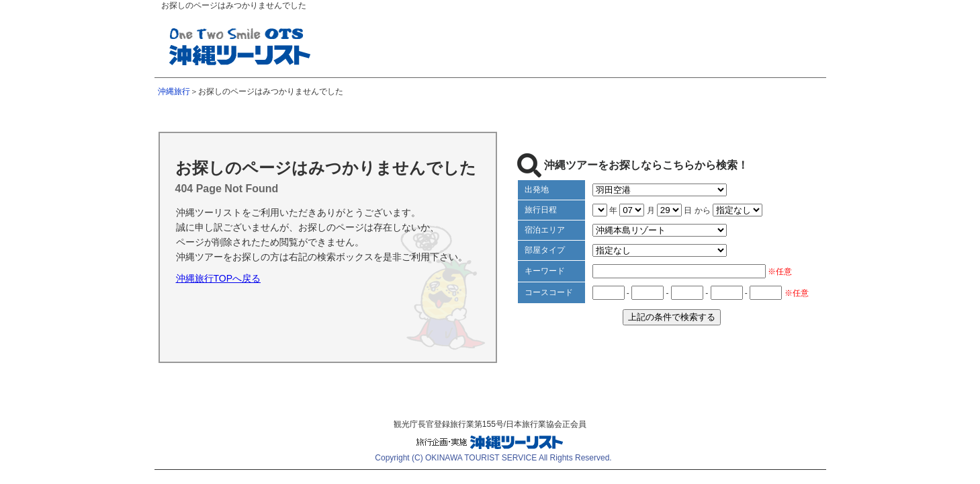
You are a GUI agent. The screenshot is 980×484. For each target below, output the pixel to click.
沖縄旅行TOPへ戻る (219, 278)
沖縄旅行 (174, 91)
